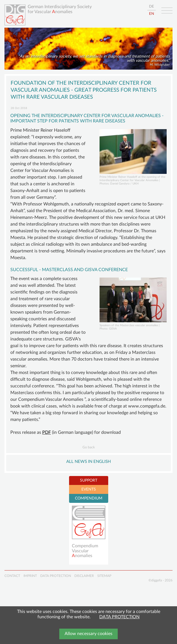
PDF (47, 432)
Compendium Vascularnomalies (85, 551)
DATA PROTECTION (119, 617)
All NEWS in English (88, 462)
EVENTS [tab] (89, 489)
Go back (89, 447)
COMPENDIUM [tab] (89, 498)
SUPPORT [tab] (89, 480)
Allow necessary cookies (88, 634)
